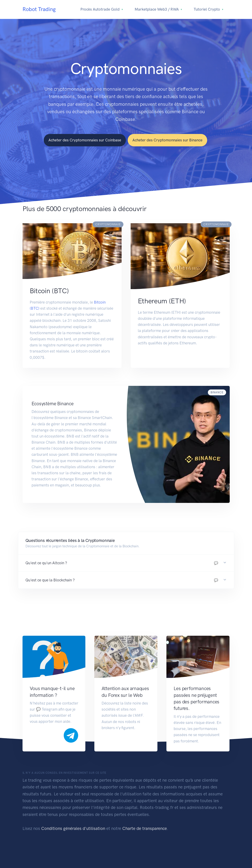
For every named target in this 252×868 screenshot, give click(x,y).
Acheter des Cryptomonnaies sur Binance (167, 140)
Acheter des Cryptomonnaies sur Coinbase (85, 140)
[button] (126, 563)
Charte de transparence (145, 828)
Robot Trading (39, 9)
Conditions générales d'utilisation (73, 828)
